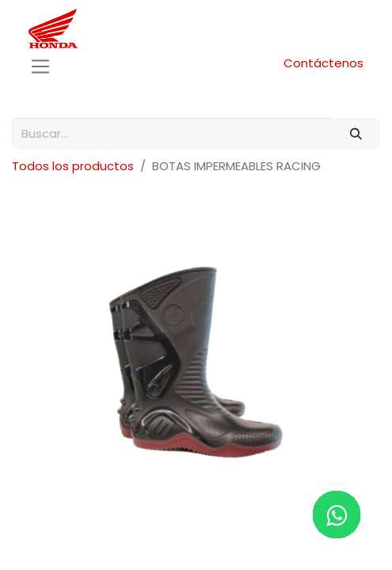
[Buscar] (356, 134)
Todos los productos (73, 166)
